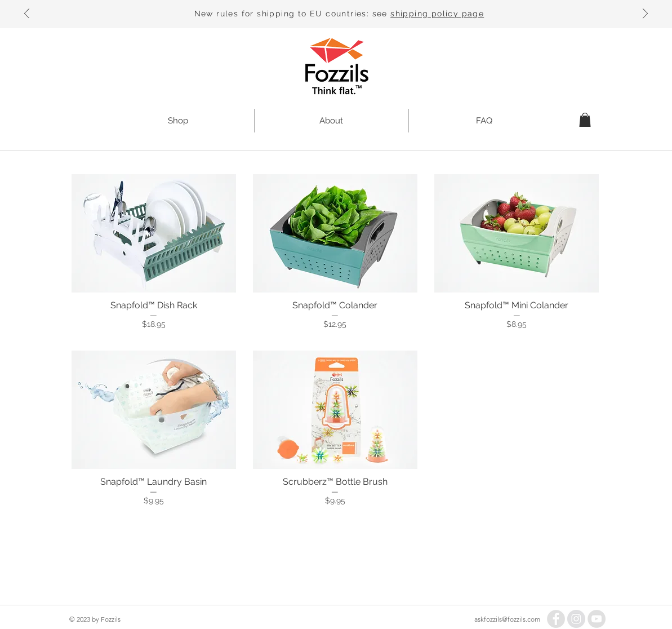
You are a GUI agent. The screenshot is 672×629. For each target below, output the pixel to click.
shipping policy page (437, 14)
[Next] (645, 14)
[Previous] (27, 14)
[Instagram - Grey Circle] (576, 619)
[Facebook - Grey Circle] (556, 619)
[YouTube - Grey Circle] (597, 619)
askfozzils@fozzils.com (507, 619)
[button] (585, 120)
